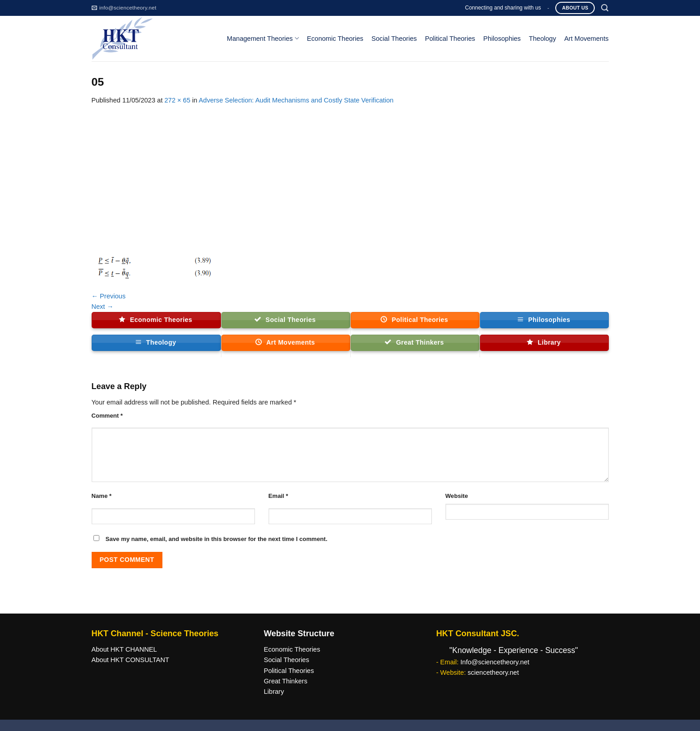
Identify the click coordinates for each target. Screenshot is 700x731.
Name (102, 496)
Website (457, 496)
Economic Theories (335, 39)
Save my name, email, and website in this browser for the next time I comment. (217, 539)
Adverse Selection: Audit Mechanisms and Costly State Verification (296, 100)
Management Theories (263, 38)
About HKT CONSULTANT (130, 660)
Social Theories (394, 39)
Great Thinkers (285, 681)
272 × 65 (177, 100)
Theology (543, 39)
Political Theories (450, 39)
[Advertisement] (350, 174)
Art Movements (587, 39)
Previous (109, 296)
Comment (107, 416)
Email (279, 496)
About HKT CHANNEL (124, 649)
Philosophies (502, 39)
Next (103, 307)
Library (274, 692)
